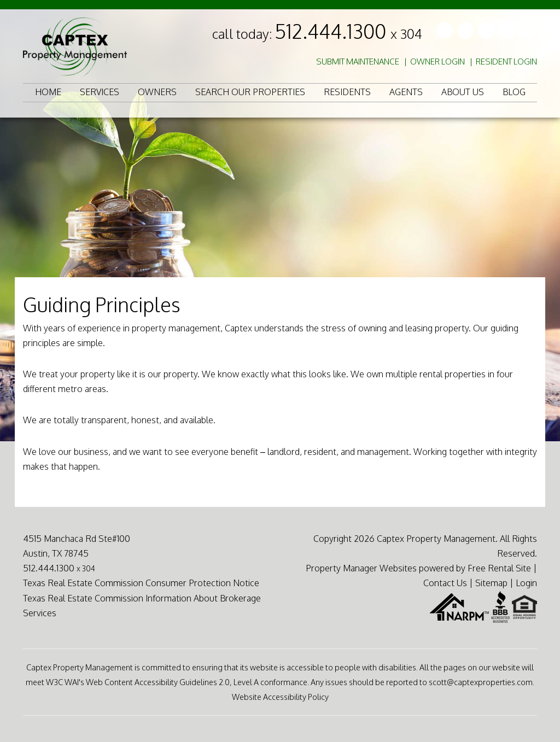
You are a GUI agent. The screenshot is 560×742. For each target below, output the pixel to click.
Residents (347, 92)
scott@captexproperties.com (481, 682)
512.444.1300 (348, 31)
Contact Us (445, 583)
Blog (514, 92)
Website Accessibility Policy (280, 697)
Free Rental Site (499, 568)
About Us (463, 92)
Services (100, 92)
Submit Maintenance (358, 62)
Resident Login (506, 62)
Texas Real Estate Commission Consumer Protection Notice (141, 583)
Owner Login (437, 62)
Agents (406, 92)
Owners (157, 92)
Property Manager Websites (361, 568)
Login (526, 583)
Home (48, 92)
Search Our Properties (250, 92)
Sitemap (491, 583)
